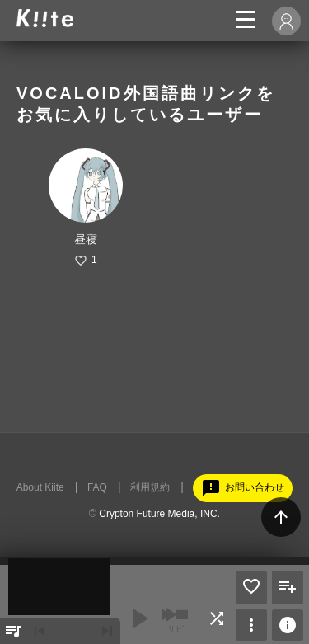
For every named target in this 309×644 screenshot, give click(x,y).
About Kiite (40, 487)
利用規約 (150, 487)
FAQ (97, 487)
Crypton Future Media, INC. (159, 514)
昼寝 (86, 239)
